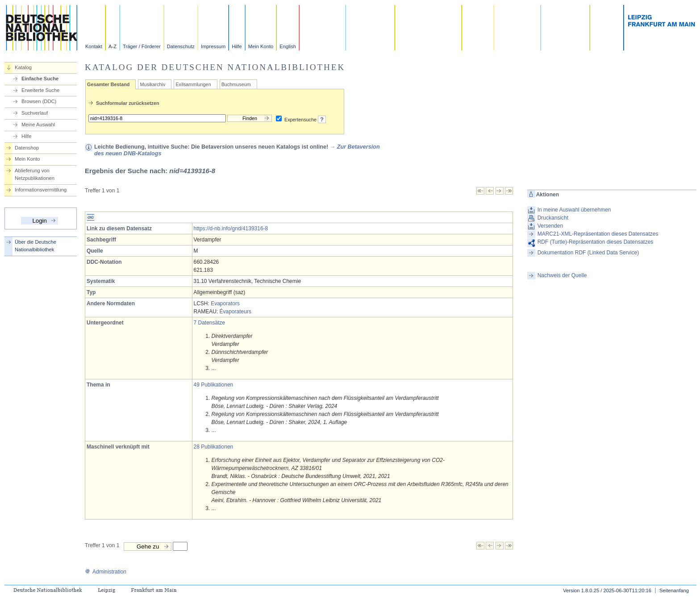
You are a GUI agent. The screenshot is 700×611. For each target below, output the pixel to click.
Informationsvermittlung (41, 190)
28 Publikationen (214, 447)
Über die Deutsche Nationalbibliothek (35, 246)
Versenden (550, 226)
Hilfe (237, 46)
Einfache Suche (40, 79)
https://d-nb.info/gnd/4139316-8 (231, 229)
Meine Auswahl (38, 125)
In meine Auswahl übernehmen (574, 210)
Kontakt (94, 46)
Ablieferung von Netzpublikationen (35, 174)
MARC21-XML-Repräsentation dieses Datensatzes (598, 234)
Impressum (213, 46)
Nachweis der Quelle (562, 275)
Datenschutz (181, 46)
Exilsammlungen (193, 84)
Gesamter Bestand (108, 84)
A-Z (112, 46)
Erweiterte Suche (40, 90)
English (288, 46)
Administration (106, 572)
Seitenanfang (674, 590)
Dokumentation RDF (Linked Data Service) (588, 253)
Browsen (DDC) (39, 101)
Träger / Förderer (142, 46)
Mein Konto (261, 46)
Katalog (23, 67)
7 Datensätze (210, 323)
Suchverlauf (35, 113)
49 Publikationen (214, 385)
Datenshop (27, 148)
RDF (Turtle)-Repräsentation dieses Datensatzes (596, 242)
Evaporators (225, 303)
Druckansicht (553, 218)
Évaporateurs (235, 312)
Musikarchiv (152, 84)
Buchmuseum (236, 84)
